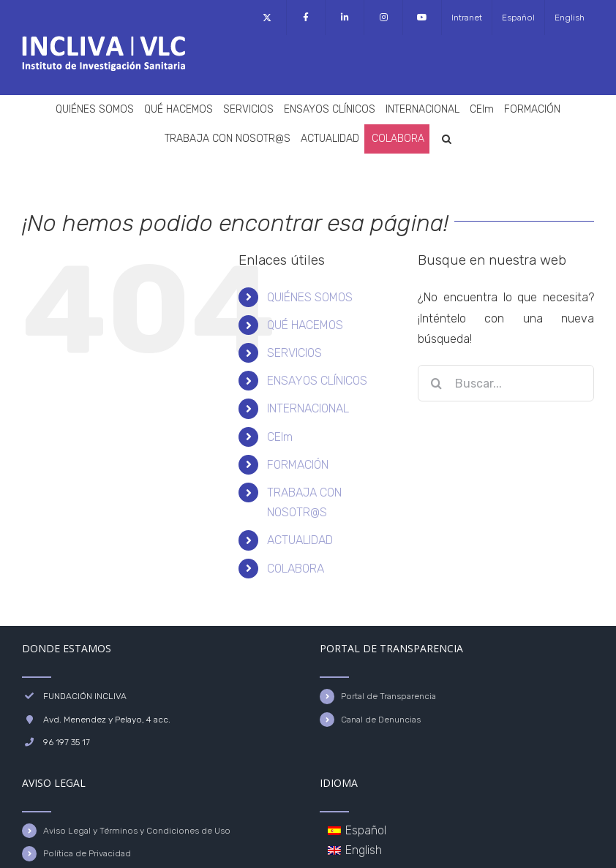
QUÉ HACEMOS (305, 325)
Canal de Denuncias (381, 720)
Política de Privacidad (87, 853)
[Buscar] (436, 383)
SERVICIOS (294, 353)
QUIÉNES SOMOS (310, 297)
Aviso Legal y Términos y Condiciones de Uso (137, 831)
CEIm (280, 437)
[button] (447, 139)
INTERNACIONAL (308, 408)
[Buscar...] (506, 383)
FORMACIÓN (298, 465)
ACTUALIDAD (300, 540)
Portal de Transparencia (388, 696)
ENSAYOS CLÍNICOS (317, 381)
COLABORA (296, 569)
